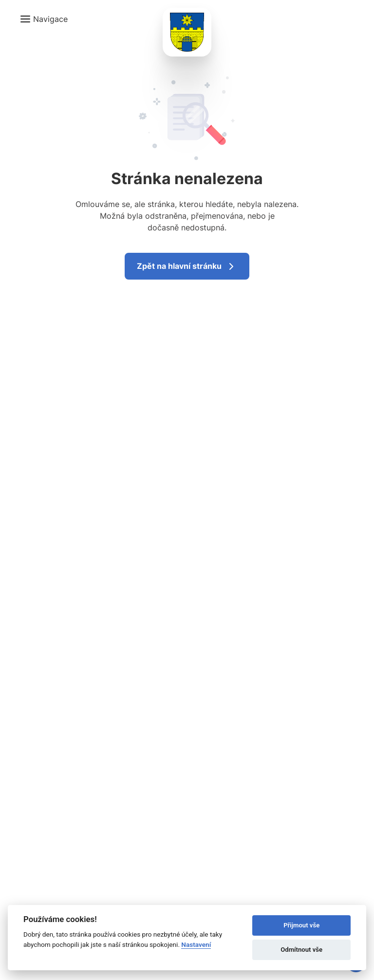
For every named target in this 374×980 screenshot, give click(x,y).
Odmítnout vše (301, 950)
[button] (44, 19)
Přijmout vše (301, 925)
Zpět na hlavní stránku (187, 266)
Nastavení (196, 944)
